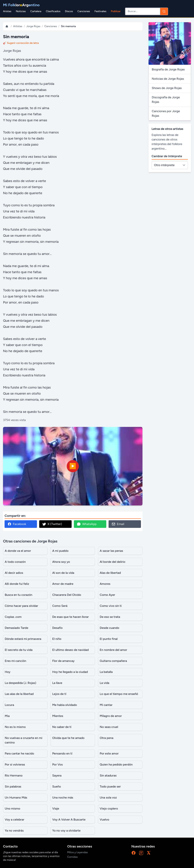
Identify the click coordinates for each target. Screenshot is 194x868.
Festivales (100, 11)
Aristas (7, 11)
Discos (69, 11)
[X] (149, 853)
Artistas (18, 26)
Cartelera (36, 11)
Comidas (72, 857)
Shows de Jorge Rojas (167, 88)
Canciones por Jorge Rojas (166, 113)
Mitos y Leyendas (78, 852)
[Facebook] (134, 853)
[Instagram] (141, 853)
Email (118, 524)
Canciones (84, 11)
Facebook (17, 524)
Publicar (116, 11)
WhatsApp (87, 524)
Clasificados (53, 11)
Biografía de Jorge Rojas (168, 69)
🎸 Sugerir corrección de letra (21, 43)
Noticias (21, 11)
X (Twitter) (52, 524)
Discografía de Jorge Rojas (166, 100)
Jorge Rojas (33, 26)
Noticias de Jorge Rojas (168, 79)
